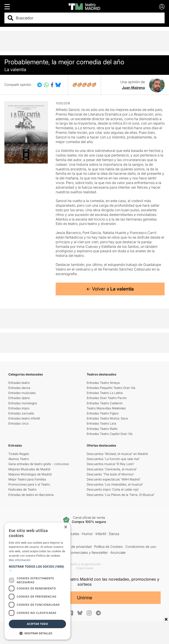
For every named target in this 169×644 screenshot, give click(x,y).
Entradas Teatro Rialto (102, 429)
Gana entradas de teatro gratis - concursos (39, 464)
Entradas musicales (22, 393)
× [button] (65, 527)
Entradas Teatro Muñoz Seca (107, 418)
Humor (87, 534)
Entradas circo (18, 423)
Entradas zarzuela (21, 413)
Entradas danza (19, 388)
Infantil (101, 534)
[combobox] (88, 18)
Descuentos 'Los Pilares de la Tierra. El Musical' (121, 495)
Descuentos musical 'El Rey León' (111, 464)
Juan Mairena (133, 88)
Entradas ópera (19, 398)
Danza (114, 534)
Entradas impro (19, 408)
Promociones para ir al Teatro (29, 484)
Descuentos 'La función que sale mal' (113, 459)
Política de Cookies (108, 547)
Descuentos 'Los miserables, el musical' (115, 484)
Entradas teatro (19, 383)
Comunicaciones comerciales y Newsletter (76, 553)
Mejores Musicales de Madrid (29, 469)
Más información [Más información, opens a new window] (20, 560)
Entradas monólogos (23, 403)
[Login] (162, 7)
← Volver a (110, 289)
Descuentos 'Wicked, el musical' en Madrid (117, 454)
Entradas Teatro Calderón (105, 403)
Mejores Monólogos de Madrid (30, 474)
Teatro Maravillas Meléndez (106, 408)
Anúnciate (118, 553)
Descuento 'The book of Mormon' (110, 474)
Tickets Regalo (19, 454)
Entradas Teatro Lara (101, 423)
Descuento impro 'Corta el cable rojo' (113, 489)
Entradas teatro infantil (24, 418)
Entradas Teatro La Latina (105, 393)
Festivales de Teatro (22, 489)
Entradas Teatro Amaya (103, 383)
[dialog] (37, 581)
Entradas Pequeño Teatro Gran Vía (111, 388)
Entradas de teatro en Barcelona (31, 495)
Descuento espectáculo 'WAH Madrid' (114, 479)
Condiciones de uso (141, 547)
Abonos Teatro (19, 459)
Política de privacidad (76, 547)
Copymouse (85, 568)
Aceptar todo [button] (37, 624)
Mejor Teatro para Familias (27, 479)
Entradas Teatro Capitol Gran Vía (110, 434)
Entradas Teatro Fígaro (103, 413)
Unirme (85, 598)
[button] (37, 569)
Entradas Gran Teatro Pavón (107, 398)
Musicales (71, 534)
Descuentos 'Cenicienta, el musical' (112, 469)
